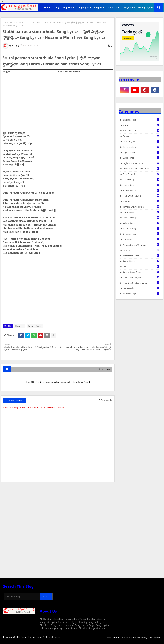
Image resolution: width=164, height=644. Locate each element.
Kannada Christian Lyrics (141, 207)
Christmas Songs (141, 147)
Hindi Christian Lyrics (141, 196)
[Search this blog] (22, 596)
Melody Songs (141, 223)
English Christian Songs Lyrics (141, 169)
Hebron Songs (141, 185)
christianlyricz (141, 141)
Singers (98, 7)
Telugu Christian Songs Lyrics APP (140, 7)
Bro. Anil (141, 125)
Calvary (141, 136)
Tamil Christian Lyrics (141, 277)
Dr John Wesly (141, 152)
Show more (105, 369)
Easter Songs (141, 158)
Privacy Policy (140, 638)
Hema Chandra (141, 190)
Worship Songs (17, 22)
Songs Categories (63, 7)
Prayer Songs (141, 250)
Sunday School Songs (141, 272)
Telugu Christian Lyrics (32, 637)
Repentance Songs (141, 256)
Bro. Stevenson (141, 131)
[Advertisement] (58, 508)
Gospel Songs (141, 180)
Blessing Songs (141, 120)
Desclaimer (154, 638)
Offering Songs (141, 234)
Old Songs (141, 239)
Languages (83, 7)
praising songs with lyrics (141, 245)
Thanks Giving (141, 288)
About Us (112, 7)
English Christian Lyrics (141, 163)
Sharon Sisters (141, 261)
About (116, 638)
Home (47, 7)
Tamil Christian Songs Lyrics (141, 283)
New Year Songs (141, 228)
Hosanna (19, 326)
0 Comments (106, 400)
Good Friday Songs (141, 174)
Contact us (126, 638)
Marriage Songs (141, 218)
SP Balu (141, 267)
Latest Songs (141, 212)
